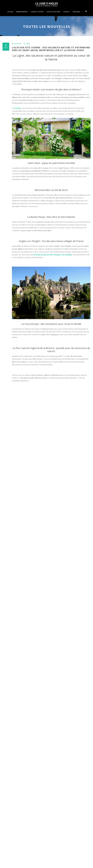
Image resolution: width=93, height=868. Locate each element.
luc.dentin (18, 44)
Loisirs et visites (37, 12)
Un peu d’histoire (53, 12)
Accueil (10, 12)
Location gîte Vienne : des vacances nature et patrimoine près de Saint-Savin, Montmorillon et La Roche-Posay (51, 49)
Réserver (76, 12)
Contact (66, 12)
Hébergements (22, 12)
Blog (28, 44)
